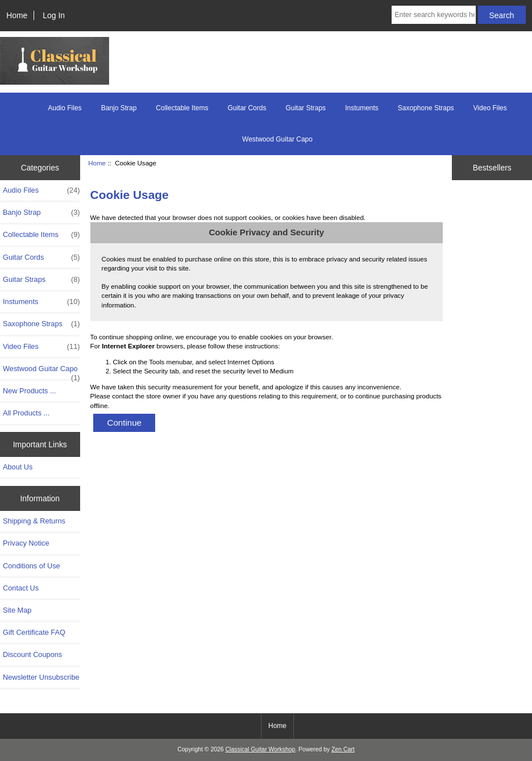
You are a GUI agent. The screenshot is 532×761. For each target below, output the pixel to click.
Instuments (362, 108)
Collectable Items (182, 108)
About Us (18, 467)
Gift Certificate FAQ (34, 632)
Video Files (490, 108)
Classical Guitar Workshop (261, 749)
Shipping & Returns (34, 521)
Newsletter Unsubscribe (41, 677)
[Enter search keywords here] (433, 15)
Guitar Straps (306, 108)
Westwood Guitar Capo (277, 139)
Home (17, 15)
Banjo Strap (119, 108)
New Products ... (30, 391)
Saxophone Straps (426, 108)
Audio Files (65, 108)
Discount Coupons (32, 654)
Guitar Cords (247, 108)
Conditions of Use (32, 566)
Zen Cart (343, 749)
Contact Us (21, 588)
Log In (54, 15)
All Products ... (26, 413)
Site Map (17, 610)
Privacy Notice (26, 543)
